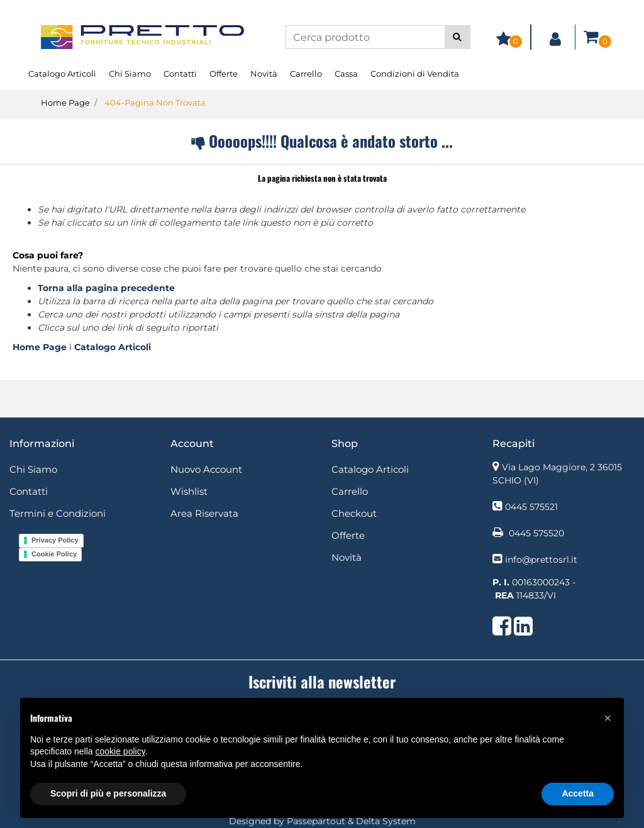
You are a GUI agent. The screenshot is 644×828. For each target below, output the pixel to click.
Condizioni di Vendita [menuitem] (415, 74)
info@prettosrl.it (541, 560)
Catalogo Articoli (113, 347)
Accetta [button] (578, 793)
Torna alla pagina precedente (106, 288)
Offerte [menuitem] (224, 74)
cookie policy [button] (120, 751)
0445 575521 (531, 507)
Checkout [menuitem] (354, 513)
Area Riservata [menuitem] (204, 513)
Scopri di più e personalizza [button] (108, 793)
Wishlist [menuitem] (189, 491)
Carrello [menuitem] (306, 74)
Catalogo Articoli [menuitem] (62, 74)
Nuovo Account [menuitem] (206, 469)
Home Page (65, 102)
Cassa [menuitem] (346, 74)
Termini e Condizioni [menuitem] (58, 513)
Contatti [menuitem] (180, 74)
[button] (458, 37)
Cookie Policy (54, 554)
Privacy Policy (55, 540)
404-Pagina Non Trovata (155, 102)
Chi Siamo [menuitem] (130, 74)
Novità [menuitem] (264, 74)
